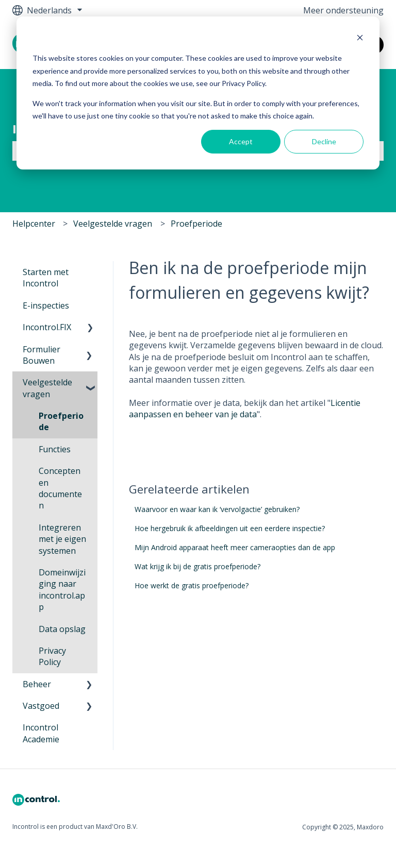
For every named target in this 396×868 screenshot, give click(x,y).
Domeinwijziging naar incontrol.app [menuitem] (62, 590)
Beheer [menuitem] (37, 684)
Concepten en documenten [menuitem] (60, 488)
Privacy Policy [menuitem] (52, 656)
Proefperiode (196, 224)
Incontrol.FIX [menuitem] (47, 327)
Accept (241, 141)
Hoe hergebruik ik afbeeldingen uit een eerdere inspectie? (230, 528)
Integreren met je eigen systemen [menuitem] (62, 539)
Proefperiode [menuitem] (61, 421)
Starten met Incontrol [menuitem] (46, 278)
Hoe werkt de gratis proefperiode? (192, 585)
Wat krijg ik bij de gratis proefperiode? (197, 566)
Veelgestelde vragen (113, 224)
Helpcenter (34, 224)
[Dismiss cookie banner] (360, 39)
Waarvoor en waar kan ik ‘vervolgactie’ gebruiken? (217, 509)
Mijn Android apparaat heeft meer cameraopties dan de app (235, 547)
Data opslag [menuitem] (62, 629)
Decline (324, 141)
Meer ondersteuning (343, 10)
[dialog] (198, 93)
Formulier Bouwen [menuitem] (42, 355)
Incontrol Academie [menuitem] (41, 733)
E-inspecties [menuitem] (46, 305)
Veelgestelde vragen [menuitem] (47, 388)
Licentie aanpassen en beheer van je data (245, 409)
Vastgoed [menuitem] (41, 706)
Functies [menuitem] (55, 449)
